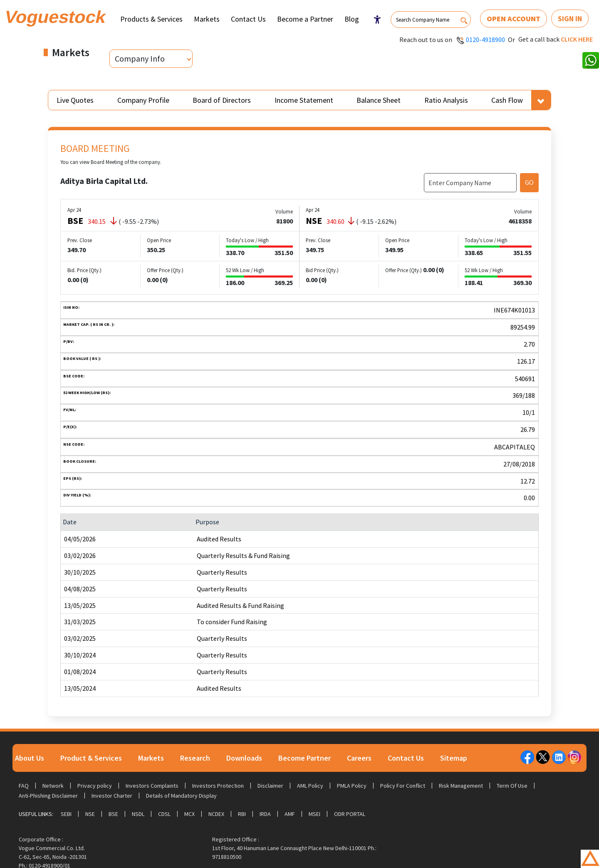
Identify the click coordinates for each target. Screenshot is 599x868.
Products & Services (151, 19)
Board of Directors (222, 100)
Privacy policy (95, 786)
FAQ (24, 786)
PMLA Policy (352, 786)
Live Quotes (75, 100)
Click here (577, 39)
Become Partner (304, 758)
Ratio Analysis (446, 100)
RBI (242, 814)
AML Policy (310, 786)
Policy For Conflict (403, 786)
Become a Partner (305, 19)
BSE (113, 814)
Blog (352, 19)
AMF (290, 814)
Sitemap (454, 758)
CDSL (164, 814)
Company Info (140, 58)
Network (53, 786)
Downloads (244, 758)
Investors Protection (218, 786)
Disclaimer (270, 786)
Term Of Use (512, 786)
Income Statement (304, 100)
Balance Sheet (379, 100)
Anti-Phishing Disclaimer (48, 796)
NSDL (138, 814)
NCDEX (216, 814)
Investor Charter (112, 796)
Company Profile (143, 100)
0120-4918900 (485, 40)
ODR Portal (350, 814)
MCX (189, 814)
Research (195, 758)
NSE (90, 814)
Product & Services (91, 758)
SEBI (66, 814)
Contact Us (248, 19)
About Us (30, 758)
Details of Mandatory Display (181, 796)
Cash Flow (507, 100)
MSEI (314, 814)
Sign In (570, 19)
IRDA (265, 814)
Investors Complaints (152, 786)
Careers (359, 758)
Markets (207, 19)
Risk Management (461, 786)
